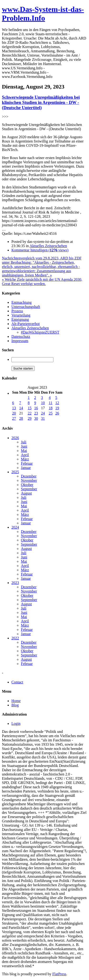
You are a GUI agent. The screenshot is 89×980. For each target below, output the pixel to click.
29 (30, 418)
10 (43, 403)
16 (36, 408)
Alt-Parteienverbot (26, 324)
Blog (15, 705)
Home (16, 701)
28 (21, 418)
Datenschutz (21, 336)
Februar (27, 463)
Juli (24, 442)
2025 (15, 472)
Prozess (17, 311)
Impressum (20, 341)
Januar (26, 468)
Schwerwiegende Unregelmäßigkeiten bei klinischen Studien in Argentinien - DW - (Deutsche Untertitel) (41, 102)
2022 (15, 638)
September (29, 489)
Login (16, 724)
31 (43, 418)
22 (30, 413)
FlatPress (59, 974)
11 (50, 403)
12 (57, 403)
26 (57, 413)
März (25, 459)
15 (30, 408)
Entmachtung (21, 302)
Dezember (29, 476)
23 (36, 413)
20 (14, 413)
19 (57, 408)
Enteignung (20, 319)
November (29, 480)
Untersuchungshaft (26, 307)
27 (14, 418)
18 (51, 408)
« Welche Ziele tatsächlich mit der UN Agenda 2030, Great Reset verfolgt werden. (42, 282)
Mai (24, 451)
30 (36, 418)
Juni (24, 446)
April (25, 455)
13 (14, 408)
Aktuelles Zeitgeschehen (48, 246)
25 (51, 413)
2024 (15, 527)
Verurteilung (21, 315)
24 (43, 413)
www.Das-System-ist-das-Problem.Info (43, 14)
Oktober (27, 485)
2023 (15, 583)
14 (21, 408)
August (26, 493)
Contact (17, 682)
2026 (15, 438)
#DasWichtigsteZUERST (40, 332)
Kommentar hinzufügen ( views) (40, 250)
